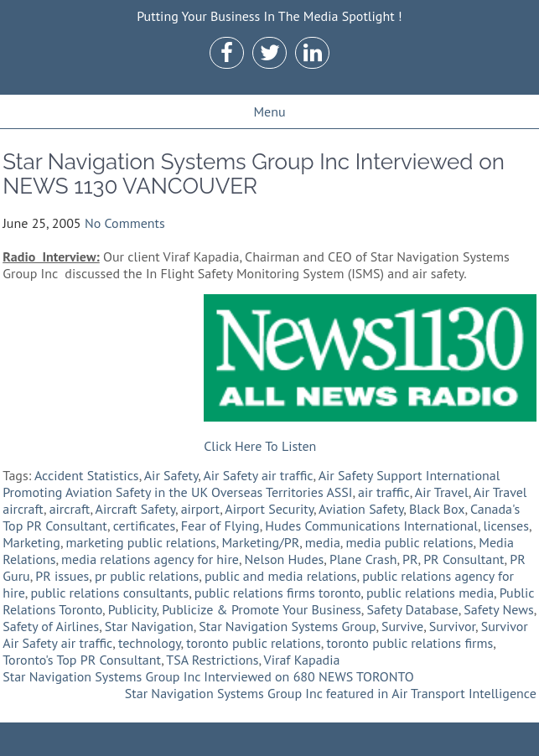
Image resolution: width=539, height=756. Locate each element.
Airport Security (269, 509)
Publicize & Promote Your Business (262, 609)
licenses (506, 526)
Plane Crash (363, 559)
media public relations (409, 542)
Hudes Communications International (371, 526)
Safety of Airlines (51, 626)
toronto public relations (254, 643)
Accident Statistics (87, 475)
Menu (269, 111)
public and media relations (281, 576)
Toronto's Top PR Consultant (82, 660)
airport (201, 509)
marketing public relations (141, 542)
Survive (402, 626)
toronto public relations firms (409, 643)
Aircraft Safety (135, 509)
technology (150, 643)
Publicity (132, 609)
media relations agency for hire (150, 559)
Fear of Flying (220, 526)
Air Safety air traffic (258, 475)
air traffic (384, 492)
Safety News (498, 609)
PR (410, 559)
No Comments (125, 223)
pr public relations (147, 576)
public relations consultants (109, 593)
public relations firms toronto (278, 593)
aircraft (70, 509)
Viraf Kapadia (302, 660)
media (323, 542)
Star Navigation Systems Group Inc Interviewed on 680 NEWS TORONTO (208, 676)
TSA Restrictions (212, 660)
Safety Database (412, 609)
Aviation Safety (361, 509)
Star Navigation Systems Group (287, 626)
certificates (145, 526)
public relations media (430, 593)
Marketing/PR (260, 542)
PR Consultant (464, 559)
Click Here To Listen (260, 446)
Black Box (437, 509)
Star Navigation (149, 626)
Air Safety (171, 475)
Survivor (452, 626)
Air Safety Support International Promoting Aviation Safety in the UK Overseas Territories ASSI (251, 484)
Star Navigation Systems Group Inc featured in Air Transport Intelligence (331, 693)
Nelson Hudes (285, 559)
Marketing (31, 542)
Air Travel (442, 492)
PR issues (62, 576)
